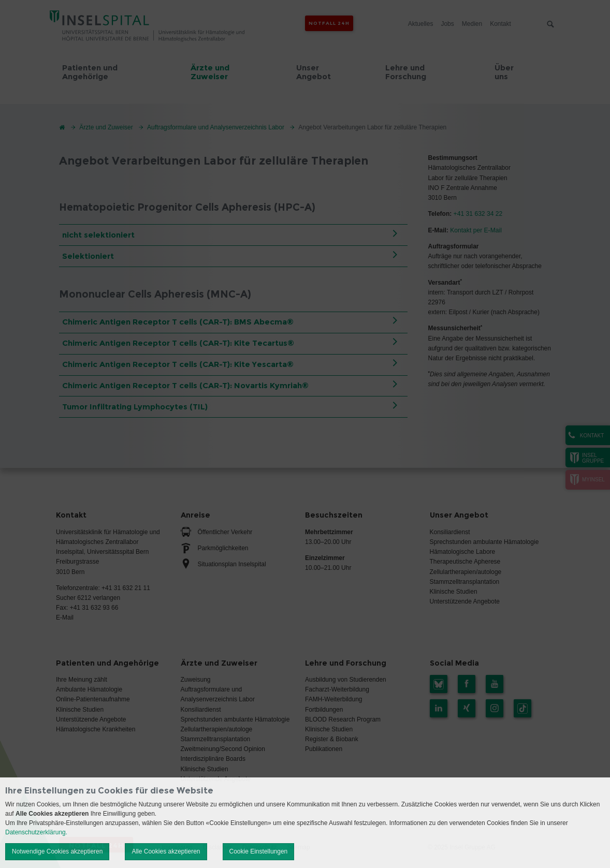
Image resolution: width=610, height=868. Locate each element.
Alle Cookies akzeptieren (166, 851)
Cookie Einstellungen (259, 851)
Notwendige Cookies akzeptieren (57, 851)
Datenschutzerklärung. (36, 832)
